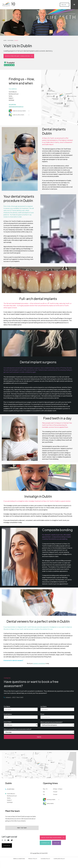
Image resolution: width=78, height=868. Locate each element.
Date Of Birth (8, 722)
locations (10, 40)
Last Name (43, 706)
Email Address (8, 714)
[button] (74, 5)
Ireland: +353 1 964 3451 (15, 697)
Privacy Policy (33, 859)
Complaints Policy (59, 859)
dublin (16, 40)
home (5, 40)
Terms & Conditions (19, 859)
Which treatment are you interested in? (52, 722)
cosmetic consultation (39, 663)
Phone (42, 714)
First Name (7, 706)
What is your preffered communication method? (18, 729)
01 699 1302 (11, 789)
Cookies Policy (45, 859)
